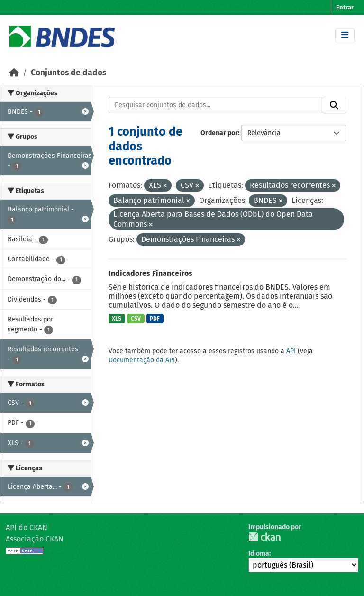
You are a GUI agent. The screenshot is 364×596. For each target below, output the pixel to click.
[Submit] (334, 105)
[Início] (14, 73)
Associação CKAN (35, 539)
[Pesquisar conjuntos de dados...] (216, 105)
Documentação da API (142, 360)
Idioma (259, 554)
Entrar (345, 7)
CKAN (264, 537)
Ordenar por (219, 133)
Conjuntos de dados (68, 73)
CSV (136, 319)
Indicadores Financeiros (150, 273)
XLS (117, 319)
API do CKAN (27, 527)
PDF (155, 319)
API (291, 351)
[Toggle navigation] (345, 35)
